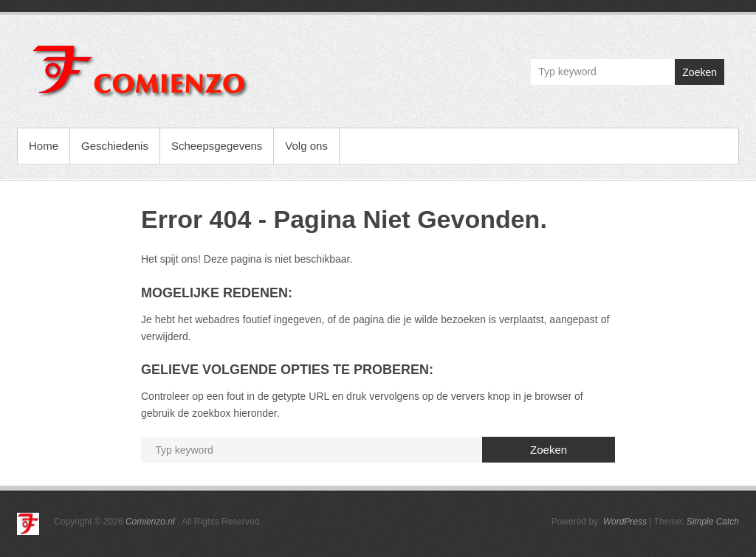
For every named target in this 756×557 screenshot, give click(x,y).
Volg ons (306, 146)
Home (44, 146)
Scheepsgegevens (217, 146)
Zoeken (700, 72)
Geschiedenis (115, 146)
